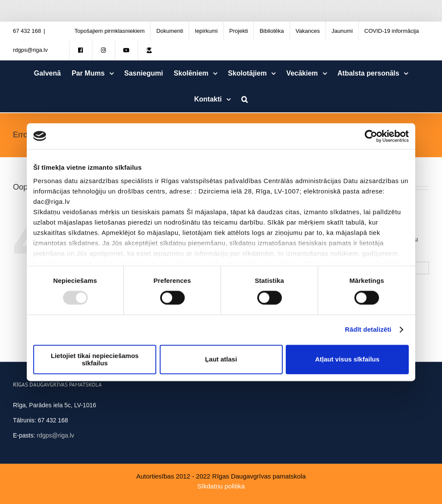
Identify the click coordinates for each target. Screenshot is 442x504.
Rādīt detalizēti (368, 330)
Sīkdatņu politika (221, 486)
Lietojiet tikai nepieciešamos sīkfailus (95, 359)
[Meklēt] (245, 99)
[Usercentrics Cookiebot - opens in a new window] (371, 136)
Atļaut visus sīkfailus (347, 360)
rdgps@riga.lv (30, 50)
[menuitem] (110, 31)
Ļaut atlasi (221, 360)
